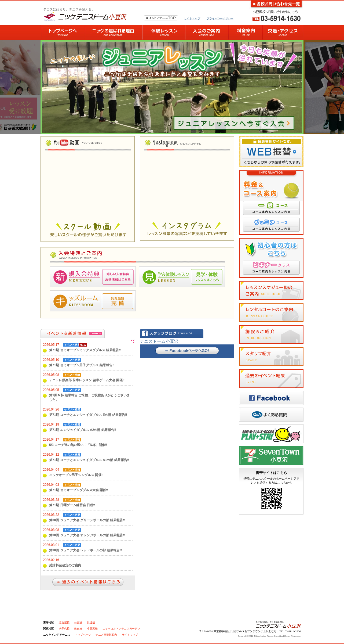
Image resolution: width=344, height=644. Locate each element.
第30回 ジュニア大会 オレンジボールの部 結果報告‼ (87, 535)
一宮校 (78, 622)
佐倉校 (78, 629)
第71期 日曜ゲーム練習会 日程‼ (72, 505)
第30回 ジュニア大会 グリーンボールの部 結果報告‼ (87, 520)
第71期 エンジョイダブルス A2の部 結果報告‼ (83, 430)
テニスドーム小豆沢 (159, 341)
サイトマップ (192, 18)
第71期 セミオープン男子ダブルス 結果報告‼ (82, 365)
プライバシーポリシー (220, 18)
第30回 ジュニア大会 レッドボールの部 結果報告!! (85, 550)
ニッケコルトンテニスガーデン (121, 629)
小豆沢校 (92, 629)
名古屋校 (64, 622)
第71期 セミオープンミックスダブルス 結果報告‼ (85, 350)
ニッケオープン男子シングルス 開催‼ (76, 475)
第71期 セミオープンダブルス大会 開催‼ (78, 490)
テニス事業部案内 (106, 635)
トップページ (83, 635)
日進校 (91, 622)
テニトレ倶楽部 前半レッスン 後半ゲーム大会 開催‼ (87, 380)
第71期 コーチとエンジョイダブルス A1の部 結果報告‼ (89, 460)
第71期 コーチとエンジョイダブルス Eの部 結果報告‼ (88, 415)
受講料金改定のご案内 (65, 565)
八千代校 (64, 629)
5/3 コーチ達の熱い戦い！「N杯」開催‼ (78, 445)
